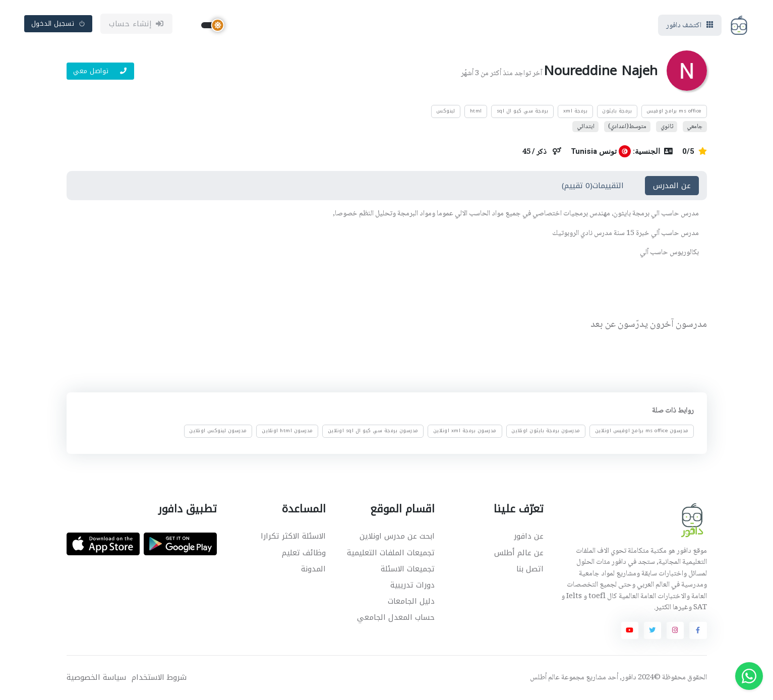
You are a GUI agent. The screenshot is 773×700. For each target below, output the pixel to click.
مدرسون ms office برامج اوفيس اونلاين (641, 431)
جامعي (695, 126)
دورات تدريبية (412, 585)
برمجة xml (576, 111)
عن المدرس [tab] (672, 186)
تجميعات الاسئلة (408, 569)
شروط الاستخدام (159, 678)
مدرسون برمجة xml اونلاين (464, 431)
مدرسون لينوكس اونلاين (218, 431)
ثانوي (667, 126)
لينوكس (445, 111)
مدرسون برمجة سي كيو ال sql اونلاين (373, 431)
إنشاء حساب (136, 24)
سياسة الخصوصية (96, 678)
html (476, 111)
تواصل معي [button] (100, 71)
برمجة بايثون (617, 111)
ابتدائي (586, 126)
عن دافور (529, 536)
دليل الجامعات (411, 601)
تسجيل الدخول (58, 23)
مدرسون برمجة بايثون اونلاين (546, 431)
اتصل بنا (530, 569)
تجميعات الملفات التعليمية (391, 553)
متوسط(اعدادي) (627, 126)
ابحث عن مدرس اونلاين (397, 536)
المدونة (313, 569)
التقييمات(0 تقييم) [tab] (593, 186)
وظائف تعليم (304, 553)
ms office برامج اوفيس (674, 111)
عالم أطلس (545, 678)
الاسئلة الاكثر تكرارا (293, 536)
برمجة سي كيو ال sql (523, 111)
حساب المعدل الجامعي (396, 617)
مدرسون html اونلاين (287, 431)
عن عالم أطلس (519, 553)
